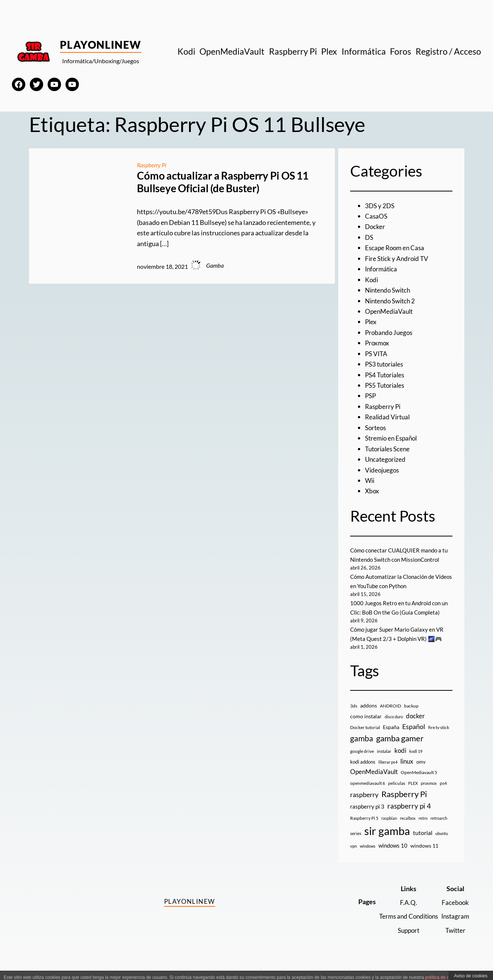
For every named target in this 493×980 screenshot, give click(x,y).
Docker (375, 226)
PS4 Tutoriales (386, 375)
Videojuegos (383, 470)
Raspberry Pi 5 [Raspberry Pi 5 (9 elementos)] (364, 827)
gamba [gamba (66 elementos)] (362, 748)
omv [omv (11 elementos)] (421, 771)
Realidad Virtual (389, 417)
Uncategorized (386, 459)
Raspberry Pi (152, 165)
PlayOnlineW (101, 45)
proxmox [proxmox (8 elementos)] (429, 792)
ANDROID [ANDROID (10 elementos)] (390, 715)
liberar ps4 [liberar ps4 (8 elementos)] (388, 771)
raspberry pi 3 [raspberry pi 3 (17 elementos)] (367, 816)
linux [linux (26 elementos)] (407, 771)
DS (369, 237)
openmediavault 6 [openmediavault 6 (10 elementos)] (368, 792)
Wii (370, 480)
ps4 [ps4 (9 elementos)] (443, 792)
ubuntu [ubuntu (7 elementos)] (442, 843)
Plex (371, 322)
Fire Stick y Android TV (398, 258)
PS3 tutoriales (386, 364)
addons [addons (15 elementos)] (369, 715)
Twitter (454, 939)
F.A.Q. (404, 912)
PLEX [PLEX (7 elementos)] (413, 792)
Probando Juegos (390, 332)
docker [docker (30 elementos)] (415, 725)
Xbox (372, 491)
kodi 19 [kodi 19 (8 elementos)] (416, 760)
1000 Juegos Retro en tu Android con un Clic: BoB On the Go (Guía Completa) (398, 612)
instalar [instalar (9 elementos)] (384, 760)
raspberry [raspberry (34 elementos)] (364, 804)
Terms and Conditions (404, 926)
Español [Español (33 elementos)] (414, 736)
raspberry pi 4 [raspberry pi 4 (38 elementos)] (409, 816)
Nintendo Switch (390, 290)
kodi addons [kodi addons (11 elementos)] (363, 771)
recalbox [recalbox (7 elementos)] (408, 827)
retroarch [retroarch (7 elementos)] (439, 827)
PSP (371, 396)
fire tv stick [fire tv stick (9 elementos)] (439, 737)
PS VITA (377, 354)
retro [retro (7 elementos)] (423, 827)
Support (404, 939)
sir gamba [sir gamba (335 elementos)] (387, 840)
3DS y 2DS (380, 206)
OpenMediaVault (390, 311)
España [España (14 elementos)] (391, 736)
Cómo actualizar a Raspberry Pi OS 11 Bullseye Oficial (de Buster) (223, 182)
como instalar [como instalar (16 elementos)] (366, 726)
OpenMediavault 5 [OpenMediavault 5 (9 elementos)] (419, 782)
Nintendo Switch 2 (392, 301)
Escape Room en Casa (396, 248)
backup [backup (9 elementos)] (411, 715)
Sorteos (376, 428)
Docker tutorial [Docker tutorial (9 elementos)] (365, 737)
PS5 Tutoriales (386, 385)
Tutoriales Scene (389, 449)
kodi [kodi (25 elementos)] (400, 760)
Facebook (454, 912)
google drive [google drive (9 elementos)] (362, 760)
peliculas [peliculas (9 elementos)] (397, 792)
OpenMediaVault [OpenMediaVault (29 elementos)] (374, 781)
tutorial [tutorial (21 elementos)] (423, 842)
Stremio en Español (393, 438)
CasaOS (377, 216)
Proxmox (378, 343)
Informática (382, 269)
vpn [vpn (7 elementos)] (353, 856)
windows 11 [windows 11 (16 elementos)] (424, 855)
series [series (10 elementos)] (356, 843)
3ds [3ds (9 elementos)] (354, 715)
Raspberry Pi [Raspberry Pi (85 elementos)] (404, 804)
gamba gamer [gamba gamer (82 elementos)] (400, 748)
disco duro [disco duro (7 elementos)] (394, 726)
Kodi (372, 280)
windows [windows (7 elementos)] (368, 856)
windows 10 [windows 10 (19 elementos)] (393, 855)
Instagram (454, 926)
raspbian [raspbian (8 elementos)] (389, 827)
